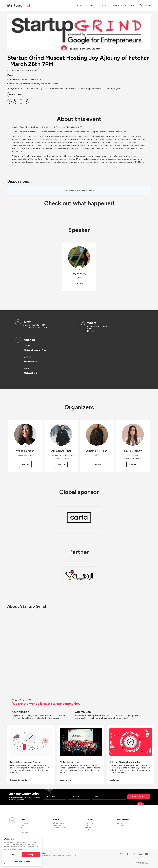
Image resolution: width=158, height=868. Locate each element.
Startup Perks (119, 5)
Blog (87, 825)
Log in (147, 5)
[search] (141, 5)
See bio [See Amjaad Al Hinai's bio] (61, 464)
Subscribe (138, 797)
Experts (24, 825)
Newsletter (89, 823)
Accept (31, 855)
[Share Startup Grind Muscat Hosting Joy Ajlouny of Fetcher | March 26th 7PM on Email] (27, 101)
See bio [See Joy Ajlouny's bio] (79, 284)
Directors (24, 832)
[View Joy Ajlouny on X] (79, 269)
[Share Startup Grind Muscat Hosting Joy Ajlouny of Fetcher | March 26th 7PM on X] (15, 101)
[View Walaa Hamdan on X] (25, 446)
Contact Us (121, 825)
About (133, 5)
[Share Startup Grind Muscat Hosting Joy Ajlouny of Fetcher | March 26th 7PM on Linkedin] (21, 101)
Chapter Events (59, 825)
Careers (120, 823)
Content (103, 5)
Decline (12, 855)
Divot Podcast (90, 830)
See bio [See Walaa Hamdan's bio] (25, 464)
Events (90, 5)
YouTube (88, 828)
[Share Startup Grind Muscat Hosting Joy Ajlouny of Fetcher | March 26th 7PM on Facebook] (9, 101)
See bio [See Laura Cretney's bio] (133, 464)
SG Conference (59, 823)
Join (79, 5)
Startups (24, 828)
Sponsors (24, 830)
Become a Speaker (60, 828)
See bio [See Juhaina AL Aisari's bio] (97, 464)
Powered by (140, 863)
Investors (24, 823)
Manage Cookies (22, 861)
